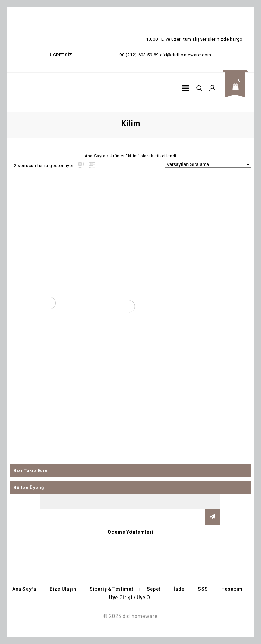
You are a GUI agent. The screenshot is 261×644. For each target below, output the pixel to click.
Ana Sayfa (95, 156)
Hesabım (232, 589)
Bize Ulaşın (63, 589)
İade (179, 589)
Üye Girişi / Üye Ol (130, 598)
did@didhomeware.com (186, 55)
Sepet (154, 589)
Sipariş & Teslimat (111, 589)
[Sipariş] (208, 164)
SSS (203, 589)
